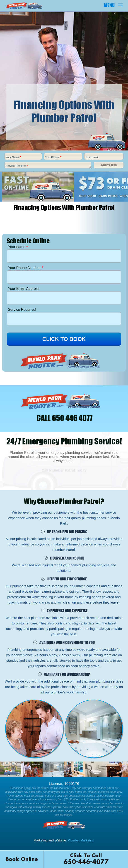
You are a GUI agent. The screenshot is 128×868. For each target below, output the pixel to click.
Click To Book (109, 165)
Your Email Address (24, 289)
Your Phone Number (25, 268)
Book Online (22, 859)
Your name (18, 247)
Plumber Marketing (81, 840)
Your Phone (53, 157)
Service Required (17, 166)
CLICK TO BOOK (64, 339)
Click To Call (86, 859)
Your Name (13, 157)
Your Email (92, 157)
